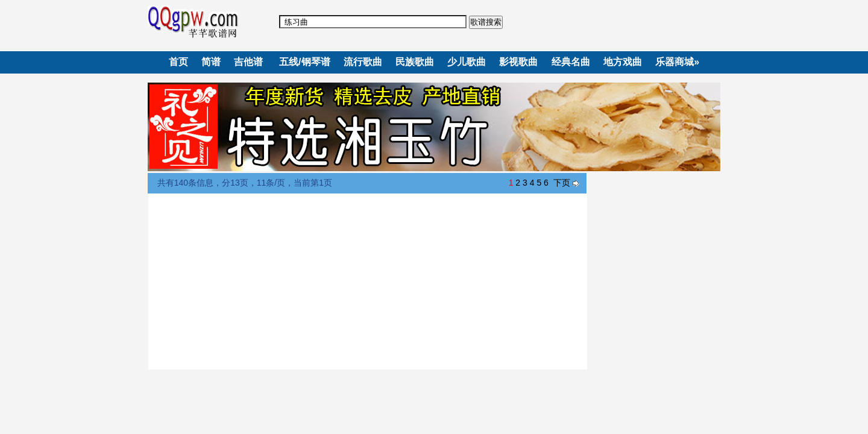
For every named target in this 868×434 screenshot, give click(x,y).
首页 (178, 62)
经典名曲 (571, 62)
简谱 (211, 62)
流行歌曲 (363, 62)
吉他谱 (248, 62)
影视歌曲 (518, 62)
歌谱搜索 (486, 22)
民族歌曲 (415, 62)
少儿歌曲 (467, 62)
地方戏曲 (623, 62)
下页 (562, 183)
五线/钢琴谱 (304, 62)
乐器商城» (677, 62)
